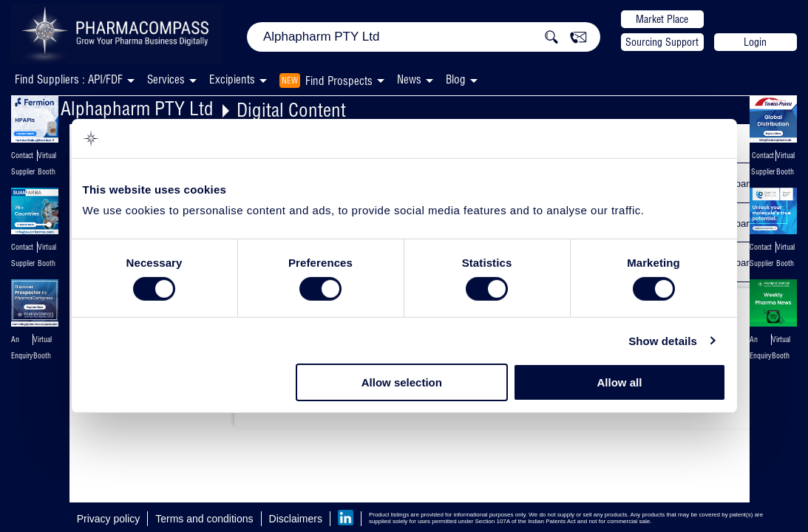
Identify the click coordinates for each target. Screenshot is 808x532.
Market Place (662, 19)
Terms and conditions (204, 519)
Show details (663, 341)
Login (755, 42)
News (409, 79)
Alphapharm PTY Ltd (137, 108)
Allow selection (402, 382)
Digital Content (291, 110)
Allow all (620, 382)
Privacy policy (109, 519)
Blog (456, 79)
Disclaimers (296, 519)
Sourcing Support (662, 42)
